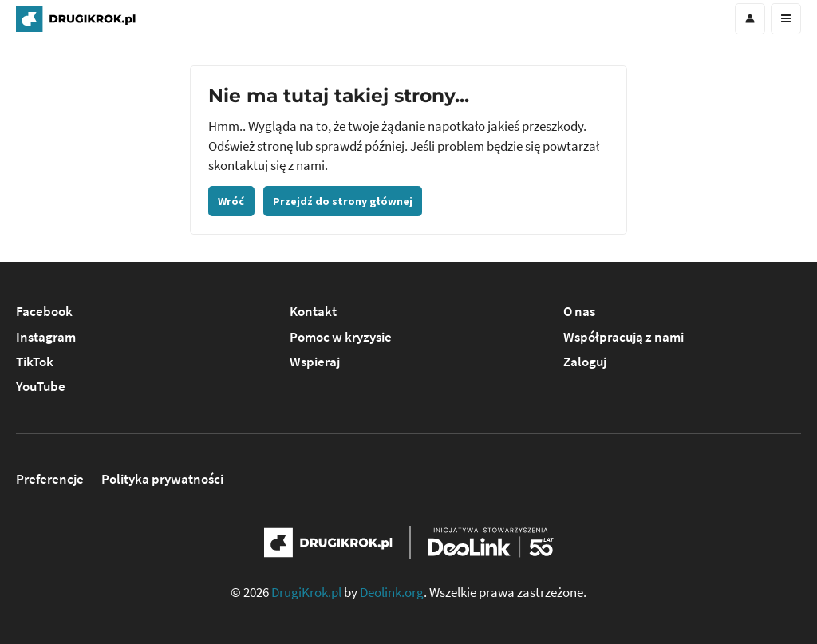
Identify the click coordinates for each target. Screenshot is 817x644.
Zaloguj (585, 362)
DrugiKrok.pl (306, 593)
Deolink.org (392, 593)
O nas (579, 312)
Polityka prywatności (162, 479)
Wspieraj (315, 362)
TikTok (35, 362)
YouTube (41, 387)
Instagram (46, 337)
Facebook (44, 312)
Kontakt (313, 312)
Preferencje (50, 479)
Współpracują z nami (624, 337)
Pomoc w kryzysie (341, 337)
